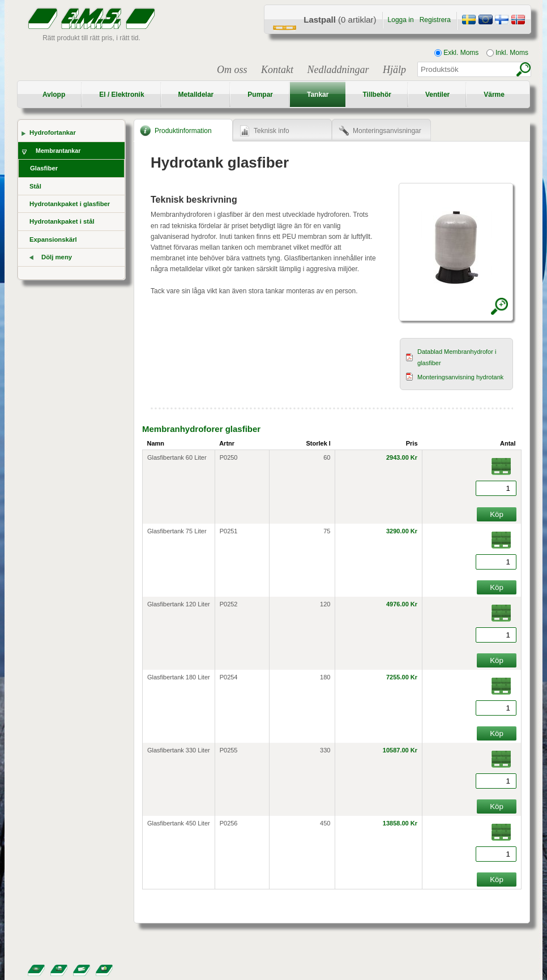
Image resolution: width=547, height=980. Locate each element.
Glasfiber (44, 168)
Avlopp (54, 95)
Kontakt (277, 70)
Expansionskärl (53, 239)
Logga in (401, 20)
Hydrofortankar (53, 132)
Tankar (318, 95)
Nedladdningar (338, 70)
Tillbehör (377, 95)
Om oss (232, 70)
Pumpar (260, 95)
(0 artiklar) (340, 20)
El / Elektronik (121, 95)
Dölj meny (57, 257)
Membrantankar (58, 151)
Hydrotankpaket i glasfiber (70, 204)
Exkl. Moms (456, 53)
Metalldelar (196, 95)
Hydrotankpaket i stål (62, 221)
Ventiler (437, 95)
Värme (494, 95)
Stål (35, 186)
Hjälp (394, 70)
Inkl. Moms (507, 53)
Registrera (435, 20)
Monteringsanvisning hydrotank (460, 377)
